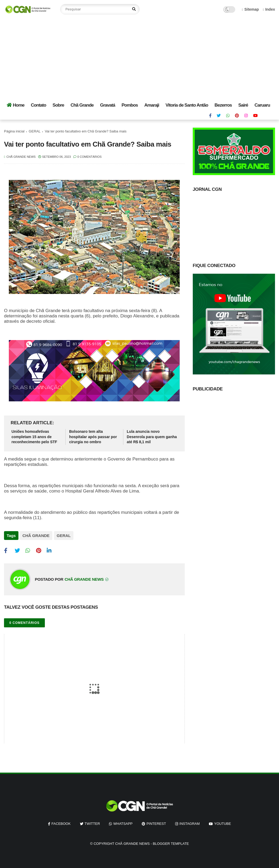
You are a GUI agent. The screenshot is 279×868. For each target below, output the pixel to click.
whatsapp (123, 823)
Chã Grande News (132, 843)
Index (269, 9)
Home (15, 105)
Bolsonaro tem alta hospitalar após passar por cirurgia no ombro (93, 437)
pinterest (156, 823)
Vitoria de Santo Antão (187, 105)
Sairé (243, 105)
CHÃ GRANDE (36, 536)
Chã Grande (82, 105)
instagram (190, 823)
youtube (223, 823)
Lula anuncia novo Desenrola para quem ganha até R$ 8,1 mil (152, 437)
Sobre (58, 105)
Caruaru (262, 105)
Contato (38, 105)
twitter (92, 823)
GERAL (35, 131)
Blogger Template (171, 843)
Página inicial (14, 131)
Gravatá (108, 105)
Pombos (130, 105)
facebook (61, 823)
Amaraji (152, 105)
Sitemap (250, 9)
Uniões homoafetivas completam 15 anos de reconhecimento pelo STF (34, 437)
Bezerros (223, 105)
